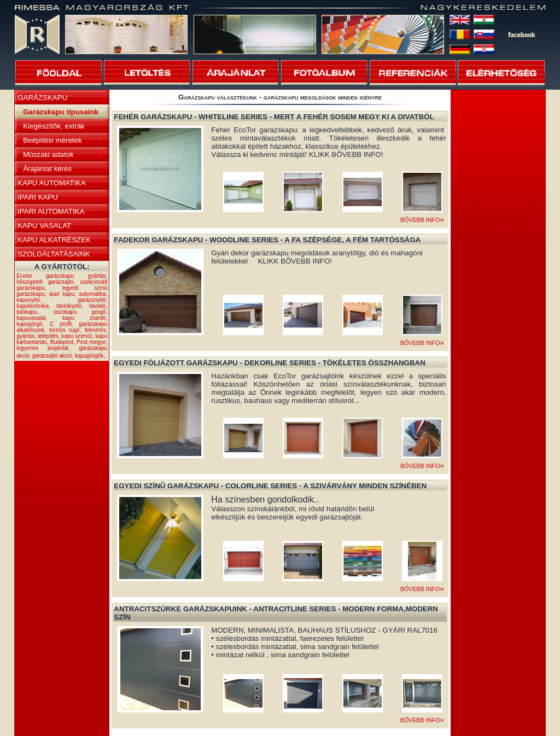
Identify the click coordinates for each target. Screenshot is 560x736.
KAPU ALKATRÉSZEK (54, 240)
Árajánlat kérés (47, 169)
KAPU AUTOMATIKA (52, 183)
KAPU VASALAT (44, 226)
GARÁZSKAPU (42, 98)
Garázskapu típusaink (61, 112)
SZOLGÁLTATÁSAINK (54, 254)
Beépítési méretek (52, 140)
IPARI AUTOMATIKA (51, 211)
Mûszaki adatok (48, 154)
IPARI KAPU (38, 197)
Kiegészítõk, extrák (54, 126)
